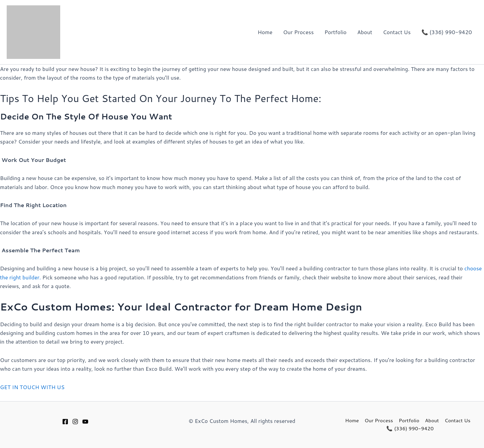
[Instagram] (75, 422)
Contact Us (397, 32)
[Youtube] (85, 422)
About (365, 32)
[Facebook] (65, 422)
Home (265, 32)
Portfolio (335, 32)
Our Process (298, 32)
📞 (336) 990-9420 (447, 32)
